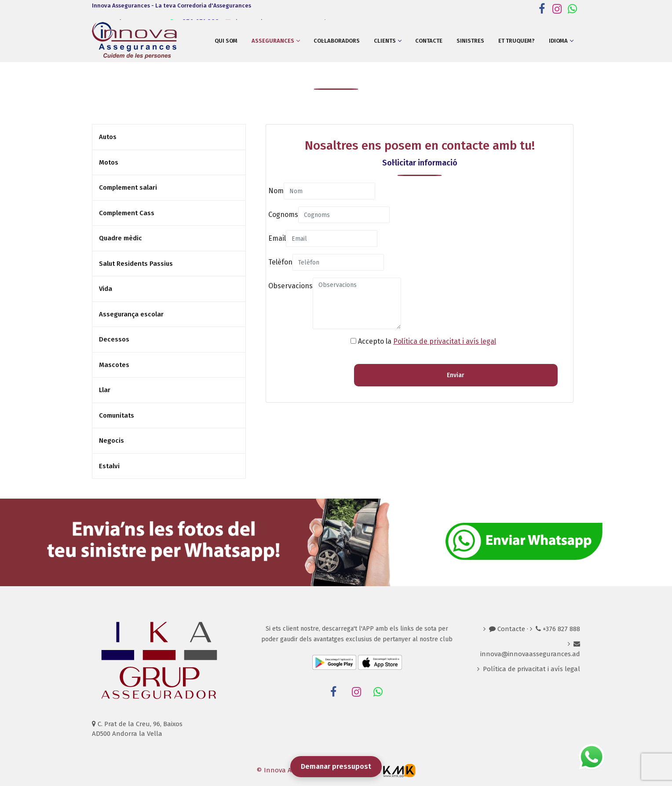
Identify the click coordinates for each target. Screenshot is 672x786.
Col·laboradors (337, 41)
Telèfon (280, 262)
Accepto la (427, 341)
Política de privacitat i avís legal (445, 341)
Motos (109, 162)
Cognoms (283, 215)
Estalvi (109, 466)
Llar (105, 390)
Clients (387, 41)
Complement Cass (127, 213)
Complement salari (128, 187)
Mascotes (114, 365)
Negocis (111, 441)
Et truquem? (517, 41)
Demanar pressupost (336, 766)
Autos (108, 137)
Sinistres (470, 41)
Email (277, 238)
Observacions (290, 286)
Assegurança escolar (131, 314)
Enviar (456, 375)
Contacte (429, 41)
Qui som (226, 41)
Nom (276, 191)
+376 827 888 (558, 629)
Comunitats (117, 415)
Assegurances (276, 41)
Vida (106, 289)
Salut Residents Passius (136, 264)
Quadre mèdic (121, 238)
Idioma (561, 41)
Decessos (114, 339)
